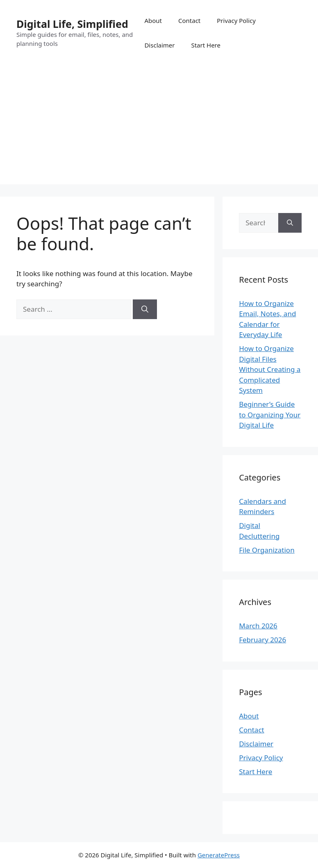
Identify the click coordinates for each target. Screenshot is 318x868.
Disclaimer (159, 45)
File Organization (267, 550)
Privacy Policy (236, 20)
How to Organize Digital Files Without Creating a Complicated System (270, 369)
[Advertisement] (159, 127)
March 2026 (258, 626)
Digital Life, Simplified (72, 24)
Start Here (206, 45)
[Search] (145, 309)
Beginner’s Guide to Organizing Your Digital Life (270, 415)
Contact (189, 20)
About (153, 20)
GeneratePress (219, 855)
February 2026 (262, 640)
